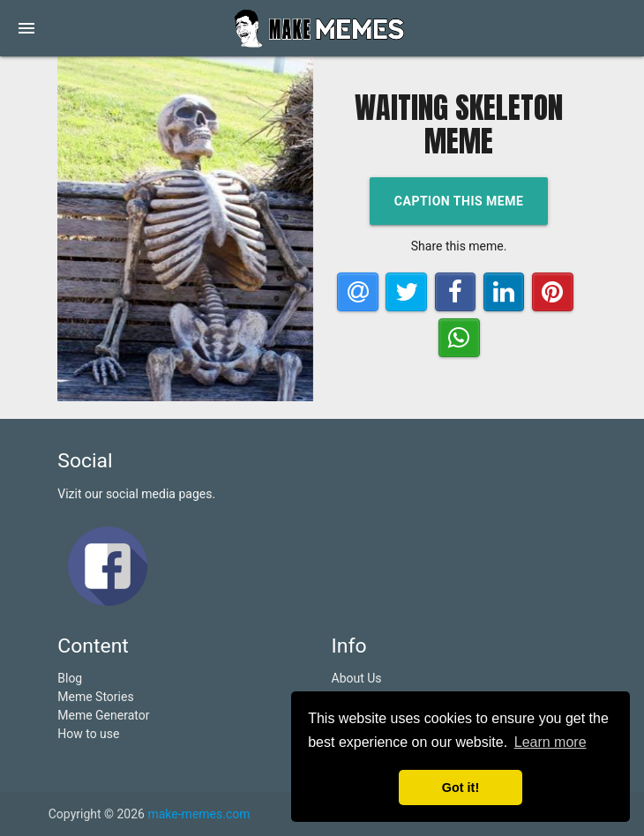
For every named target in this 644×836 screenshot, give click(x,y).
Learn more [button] (550, 742)
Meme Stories (95, 697)
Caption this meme (459, 201)
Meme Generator (103, 715)
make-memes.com (198, 814)
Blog (70, 678)
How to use (88, 734)
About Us (357, 678)
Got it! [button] (461, 787)
